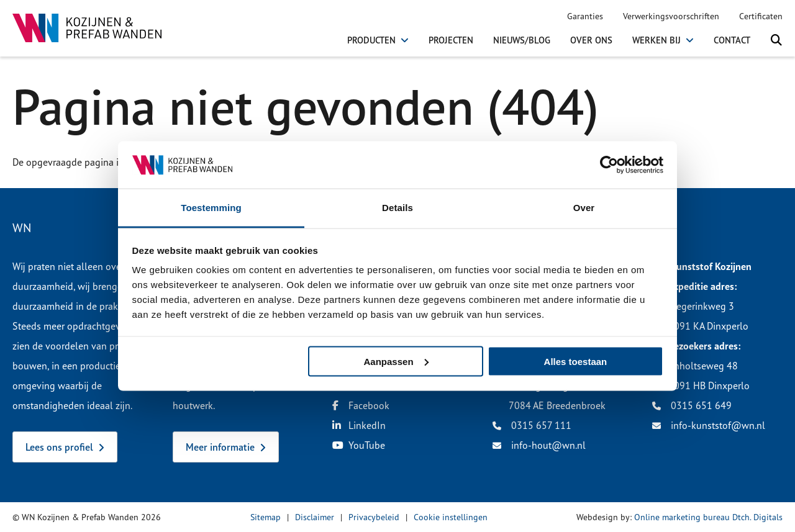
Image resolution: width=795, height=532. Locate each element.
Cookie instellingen (451, 517)
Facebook (361, 405)
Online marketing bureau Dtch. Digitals (708, 517)
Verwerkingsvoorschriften (671, 16)
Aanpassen (396, 361)
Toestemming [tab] (211, 208)
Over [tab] (584, 208)
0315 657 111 (532, 425)
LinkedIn (359, 425)
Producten (371, 40)
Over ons (591, 40)
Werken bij (656, 40)
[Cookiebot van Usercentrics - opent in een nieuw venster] (609, 165)
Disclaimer (315, 517)
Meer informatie (220, 447)
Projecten (451, 40)
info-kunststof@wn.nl (709, 425)
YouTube (359, 445)
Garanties (585, 16)
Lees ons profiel (59, 447)
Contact (732, 40)
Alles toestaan (576, 361)
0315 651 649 (692, 405)
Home (23, 65)
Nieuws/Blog (522, 40)
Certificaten (761, 16)
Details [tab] (397, 208)
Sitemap (266, 517)
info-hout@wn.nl (539, 445)
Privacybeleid (374, 517)
